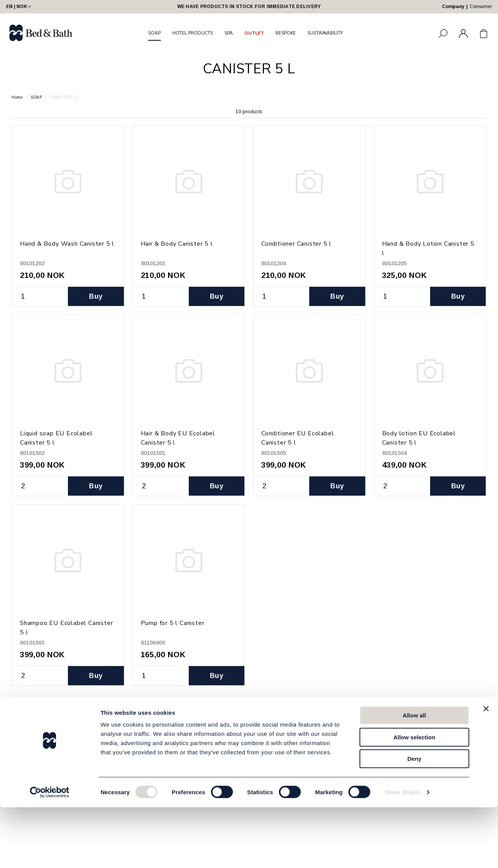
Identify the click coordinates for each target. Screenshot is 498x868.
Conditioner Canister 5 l (296, 244)
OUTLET (254, 33)
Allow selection (414, 798)
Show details (403, 853)
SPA (229, 33)
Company (453, 7)
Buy (96, 296)
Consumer (481, 7)
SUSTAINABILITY (325, 33)
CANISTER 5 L (65, 97)
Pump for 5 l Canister (173, 623)
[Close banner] (486, 769)
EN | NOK (19, 7)
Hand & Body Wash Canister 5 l (67, 244)
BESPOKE (286, 33)
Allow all (415, 776)
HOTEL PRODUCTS (193, 33)
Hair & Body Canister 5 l (177, 244)
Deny (415, 819)
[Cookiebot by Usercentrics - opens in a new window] (50, 853)
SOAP (154, 33)
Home (17, 97)
